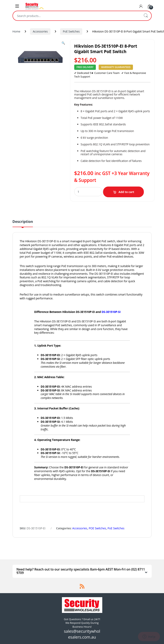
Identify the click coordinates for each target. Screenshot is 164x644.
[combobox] (76, 16)
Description (23, 222)
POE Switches (97, 528)
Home (16, 31)
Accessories (40, 31)
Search (146, 16)
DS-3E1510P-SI (111, 312)
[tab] (23, 223)
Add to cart (126, 192)
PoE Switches (71, 31)
